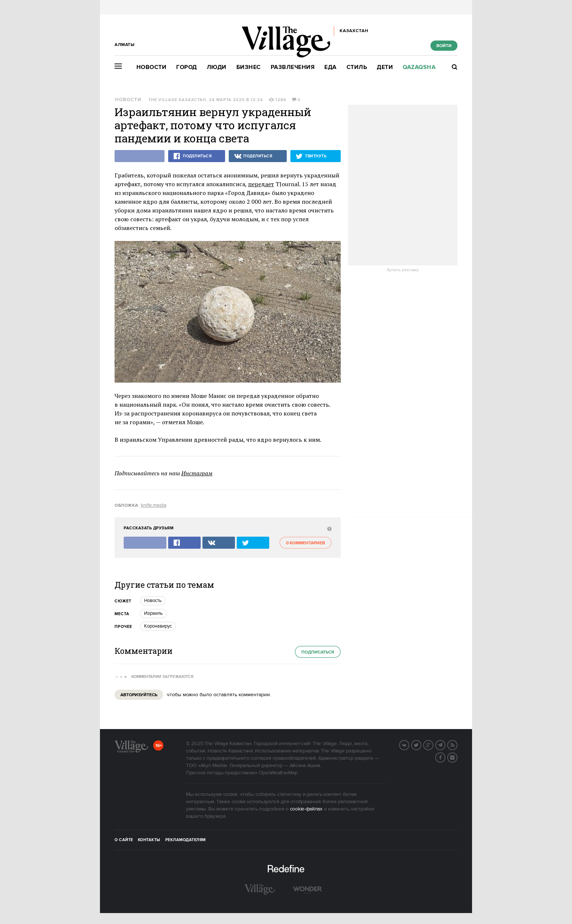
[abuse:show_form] (328, 528)
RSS (457, 744)
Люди (217, 67)
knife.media (154, 505)
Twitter (421, 744)
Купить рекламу (403, 270)
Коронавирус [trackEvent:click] (158, 626)
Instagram (457, 757)
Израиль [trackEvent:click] (153, 613)
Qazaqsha (419, 67)
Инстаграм (197, 473)
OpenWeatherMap (278, 773)
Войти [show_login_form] (444, 46)
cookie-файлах (306, 809)
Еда (331, 67)
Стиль (357, 67)
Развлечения (293, 67)
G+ (433, 744)
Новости (152, 67)
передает (261, 184)
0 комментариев (306, 543)
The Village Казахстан (177, 100)
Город (187, 67)
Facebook (445, 757)
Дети (385, 67)
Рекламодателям (185, 840)
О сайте (124, 840)
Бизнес (249, 67)
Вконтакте (409, 744)
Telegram (445, 744)
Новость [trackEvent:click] (153, 601)
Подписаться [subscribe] (318, 652)
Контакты (149, 840)
